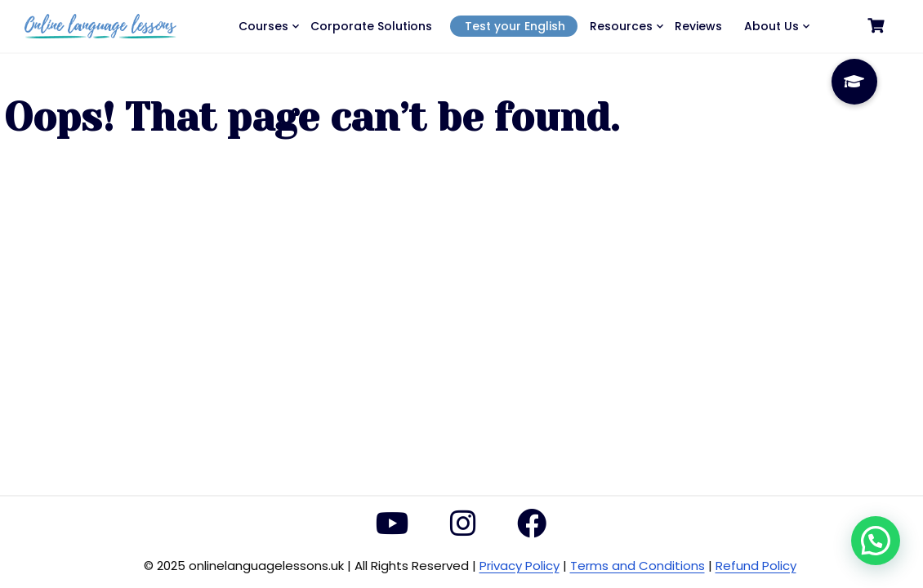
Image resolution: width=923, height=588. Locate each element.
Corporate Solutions (371, 26)
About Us (771, 26)
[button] (876, 541)
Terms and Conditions (638, 566)
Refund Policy (756, 566)
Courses (263, 26)
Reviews (698, 26)
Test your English (515, 26)
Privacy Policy (519, 566)
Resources (621, 26)
